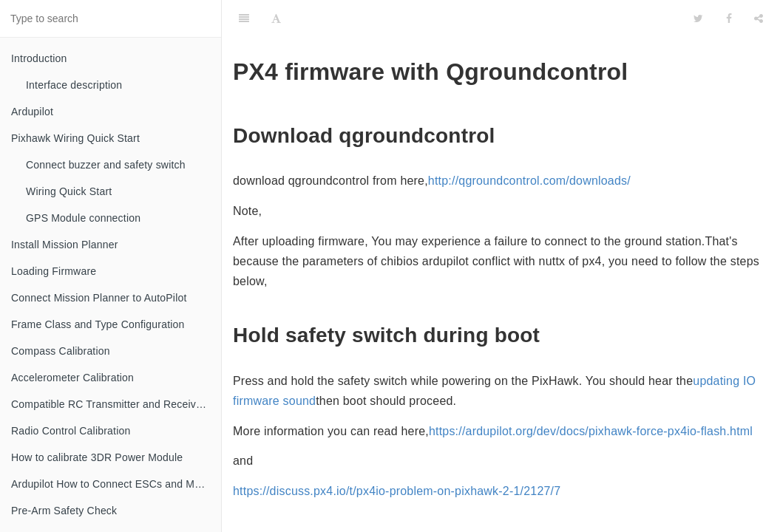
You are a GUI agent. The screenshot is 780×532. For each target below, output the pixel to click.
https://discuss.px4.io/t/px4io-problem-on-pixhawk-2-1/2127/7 (397, 491)
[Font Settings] (276, 18)
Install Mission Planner (65, 245)
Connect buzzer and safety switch (106, 165)
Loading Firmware (54, 271)
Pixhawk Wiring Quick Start (75, 138)
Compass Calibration (61, 351)
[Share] (759, 18)
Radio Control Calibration (71, 431)
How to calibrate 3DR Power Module (97, 457)
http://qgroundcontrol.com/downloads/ (529, 181)
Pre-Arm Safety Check (64, 511)
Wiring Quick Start (69, 191)
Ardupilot (32, 112)
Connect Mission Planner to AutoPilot (99, 298)
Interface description (74, 85)
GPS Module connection (83, 218)
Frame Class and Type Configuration (98, 324)
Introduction (39, 58)
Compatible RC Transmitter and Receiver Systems (116, 404)
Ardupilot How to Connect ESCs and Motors (115, 484)
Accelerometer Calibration (72, 378)
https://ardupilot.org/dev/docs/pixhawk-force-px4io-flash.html (591, 431)
